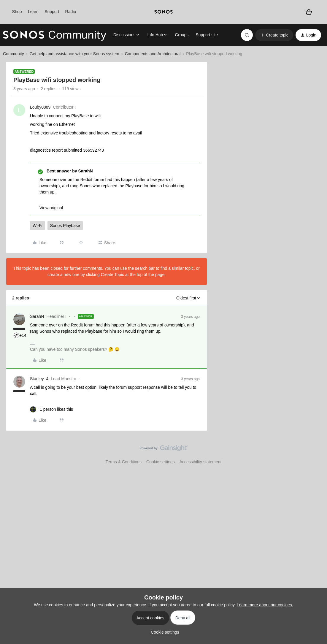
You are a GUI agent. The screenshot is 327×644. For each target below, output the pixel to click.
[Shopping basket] (309, 12)
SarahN (37, 316)
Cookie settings (161, 462)
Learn (33, 12)
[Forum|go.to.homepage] (55, 35)
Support (52, 12)
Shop (17, 12)
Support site (207, 35)
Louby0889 (40, 107)
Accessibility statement (201, 462)
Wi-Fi (38, 226)
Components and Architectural (153, 54)
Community (14, 54)
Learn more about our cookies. (265, 605)
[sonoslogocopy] (163, 12)
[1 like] (51, 409)
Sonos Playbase (65, 226)
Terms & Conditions (124, 462)
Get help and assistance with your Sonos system (74, 54)
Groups (182, 35)
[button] (274, 35)
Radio (71, 12)
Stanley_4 (39, 379)
